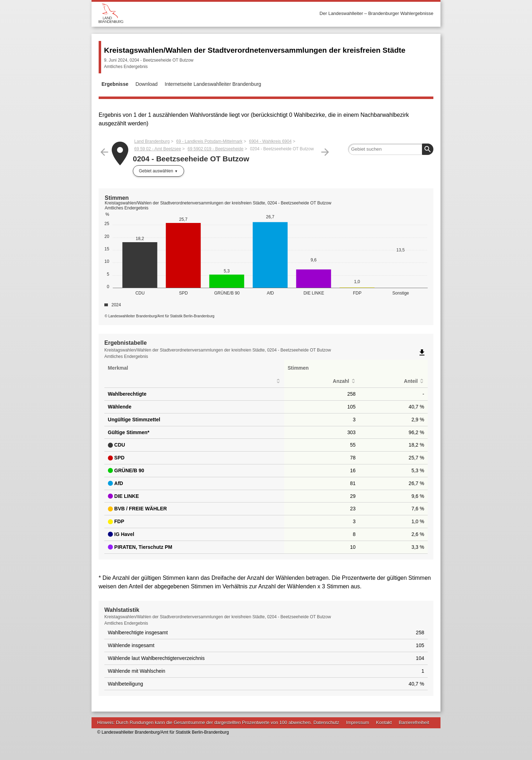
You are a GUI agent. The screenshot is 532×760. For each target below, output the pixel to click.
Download (146, 84)
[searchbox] (391, 149)
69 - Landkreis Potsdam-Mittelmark (209, 141)
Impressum (358, 722)
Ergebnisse (115, 84)
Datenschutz (326, 722)
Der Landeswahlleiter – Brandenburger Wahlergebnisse (376, 13)
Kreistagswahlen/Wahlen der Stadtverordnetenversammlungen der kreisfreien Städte (255, 50)
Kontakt (384, 722)
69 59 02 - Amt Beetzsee (158, 149)
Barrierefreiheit (414, 722)
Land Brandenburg (152, 141)
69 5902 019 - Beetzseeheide (216, 149)
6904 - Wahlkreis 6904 (270, 141)
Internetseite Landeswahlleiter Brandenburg (213, 84)
